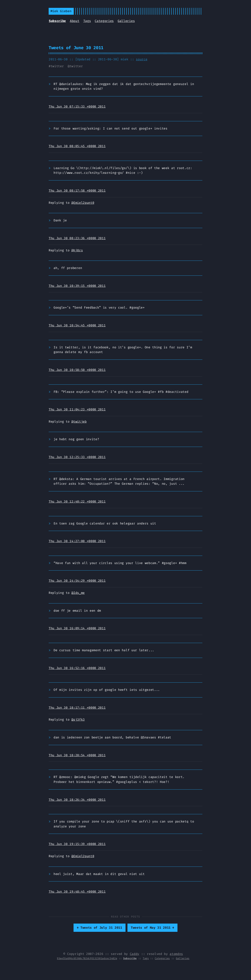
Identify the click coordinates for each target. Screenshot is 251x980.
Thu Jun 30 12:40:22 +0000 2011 (77, 501)
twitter (57, 66)
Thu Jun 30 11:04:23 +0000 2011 (77, 409)
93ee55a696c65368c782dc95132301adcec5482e (87, 958)
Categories (104, 21)
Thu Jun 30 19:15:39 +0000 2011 (77, 844)
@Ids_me (78, 593)
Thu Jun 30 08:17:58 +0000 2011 (77, 191)
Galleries (126, 21)
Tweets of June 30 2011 (76, 48)
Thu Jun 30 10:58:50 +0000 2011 (77, 370)
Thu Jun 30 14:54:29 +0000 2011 (77, 581)
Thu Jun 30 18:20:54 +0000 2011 (77, 755)
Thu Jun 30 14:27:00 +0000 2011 (77, 541)
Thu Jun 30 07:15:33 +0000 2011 (77, 106)
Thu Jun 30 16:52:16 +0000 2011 (77, 668)
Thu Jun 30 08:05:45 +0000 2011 (77, 146)
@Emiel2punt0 (83, 203)
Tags (87, 21)
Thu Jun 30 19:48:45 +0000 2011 (77, 892)
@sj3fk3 (78, 720)
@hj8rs (77, 250)
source (142, 59)
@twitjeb (79, 422)
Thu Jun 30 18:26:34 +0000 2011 (77, 800)
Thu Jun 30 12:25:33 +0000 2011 (77, 457)
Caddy (135, 954)
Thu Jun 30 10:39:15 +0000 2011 (77, 286)
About (75, 21)
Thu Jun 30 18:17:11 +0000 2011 (77, 708)
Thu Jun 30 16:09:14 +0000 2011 (77, 628)
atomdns (176, 954)
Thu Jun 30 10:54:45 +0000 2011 (77, 325)
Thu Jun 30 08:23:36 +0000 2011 (77, 238)
